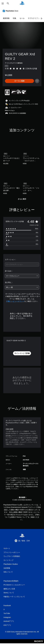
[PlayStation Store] (11, 11)
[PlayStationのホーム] (22, 3)
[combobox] (22, 264)
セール (22, 18)
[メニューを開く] (3, 4)
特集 (15, 18)
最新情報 (6, 18)
